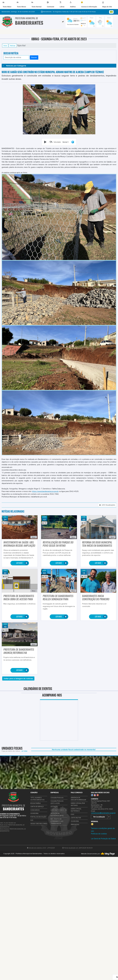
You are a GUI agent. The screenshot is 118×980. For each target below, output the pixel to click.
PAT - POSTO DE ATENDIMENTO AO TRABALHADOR (57, 821)
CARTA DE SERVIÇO (37, 807)
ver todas (24, 751)
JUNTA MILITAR (76, 818)
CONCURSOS (35, 810)
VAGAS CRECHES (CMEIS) (39, 824)
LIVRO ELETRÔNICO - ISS (59, 810)
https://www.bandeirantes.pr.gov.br (45, 491)
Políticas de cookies (99, 834)
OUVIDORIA (34, 814)
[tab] (63, 22)
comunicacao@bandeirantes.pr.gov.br (103, 813)
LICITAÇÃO (54, 807)
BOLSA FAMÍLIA (36, 803)
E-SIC (73, 815)
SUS (32, 820)
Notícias (13, 46)
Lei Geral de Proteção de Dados (103, 839)
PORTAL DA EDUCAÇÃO (38, 817)
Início (5, 46)
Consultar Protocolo (57, 798)
